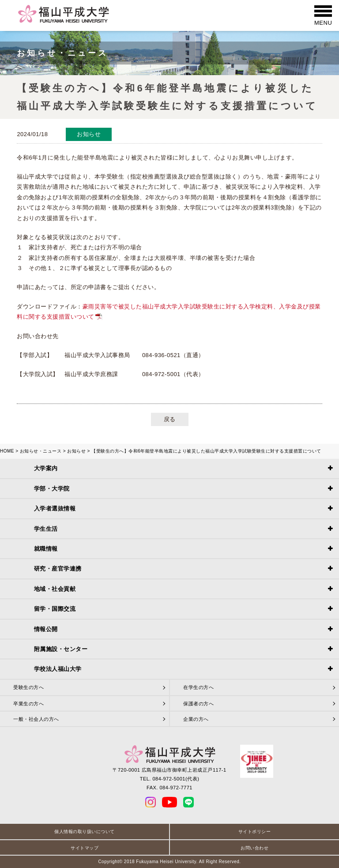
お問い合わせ (254, 848)
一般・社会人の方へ (36, 719)
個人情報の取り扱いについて (85, 832)
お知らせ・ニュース (41, 451)
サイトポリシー (255, 832)
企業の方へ (196, 719)
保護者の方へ (198, 704)
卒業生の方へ (28, 704)
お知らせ (76, 451)
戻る (170, 419)
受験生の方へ (28, 687)
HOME (7, 451)
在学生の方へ (198, 687)
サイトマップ (85, 848)
